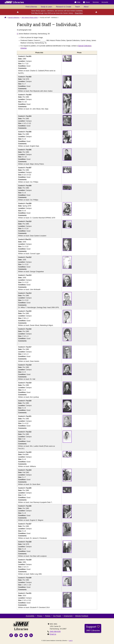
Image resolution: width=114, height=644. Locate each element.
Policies (48, 616)
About (86, 7)
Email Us (53, 634)
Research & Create (64, 7)
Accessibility (30, 616)
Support (93, 628)
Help (77, 2)
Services (96, 2)
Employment (68, 616)
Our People (57, 616)
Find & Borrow (31, 7)
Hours (86, 2)
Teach (77, 7)
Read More (79, 13)
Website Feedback (82, 616)
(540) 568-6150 (55, 632)
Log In (71, 641)
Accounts (105, 2)
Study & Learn (46, 7)
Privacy (40, 616)
